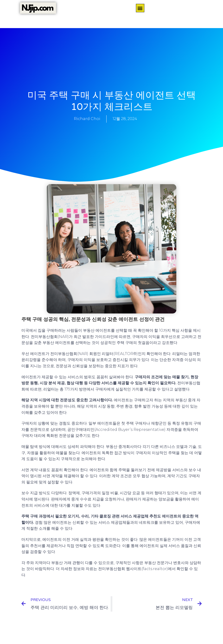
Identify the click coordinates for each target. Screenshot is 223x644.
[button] (140, 8)
